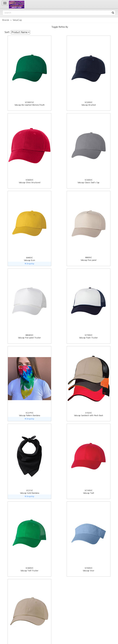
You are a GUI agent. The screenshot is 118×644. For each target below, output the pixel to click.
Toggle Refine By (60, 27)
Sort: (7, 32)
